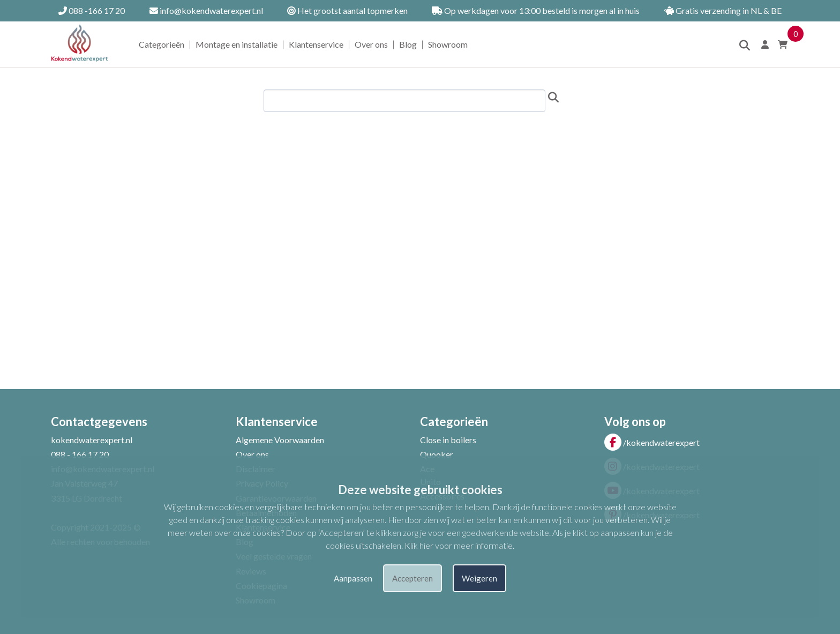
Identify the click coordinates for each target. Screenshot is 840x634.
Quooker (437, 454)
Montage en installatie (237, 44)
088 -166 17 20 (92, 10)
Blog (408, 44)
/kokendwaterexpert (652, 442)
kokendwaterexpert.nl (92, 440)
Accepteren (412, 578)
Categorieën (162, 44)
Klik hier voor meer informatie (459, 545)
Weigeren (479, 578)
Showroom (448, 44)
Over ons (371, 44)
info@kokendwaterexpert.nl (206, 10)
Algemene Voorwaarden (280, 440)
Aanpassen (353, 578)
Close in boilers (448, 440)
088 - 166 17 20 (80, 454)
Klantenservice (316, 44)
